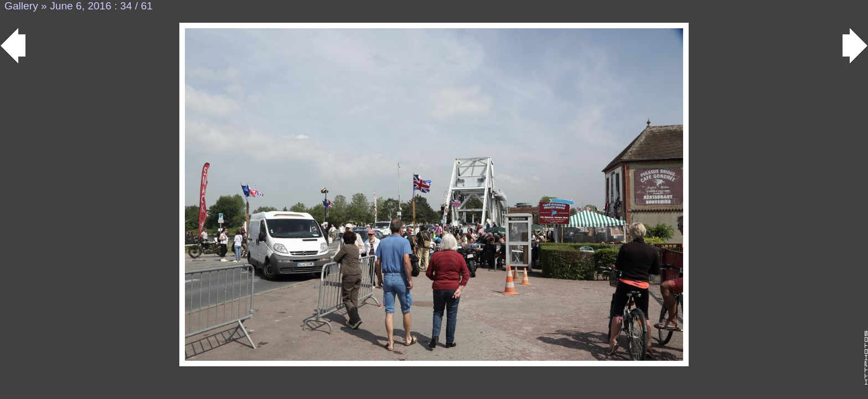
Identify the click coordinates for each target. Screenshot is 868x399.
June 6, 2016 (81, 6)
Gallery (21, 6)
